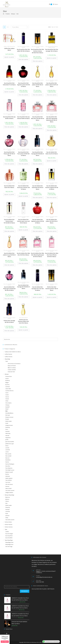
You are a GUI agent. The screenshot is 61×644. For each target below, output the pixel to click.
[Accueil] (4, 14)
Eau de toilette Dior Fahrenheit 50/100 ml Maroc (38, 187)
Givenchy (8, 427)
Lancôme (8, 450)
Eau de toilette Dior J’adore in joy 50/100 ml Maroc (9, 255)
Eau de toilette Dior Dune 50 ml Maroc (9, 187)
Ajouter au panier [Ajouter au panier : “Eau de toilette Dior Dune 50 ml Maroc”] (9, 194)
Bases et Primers (12, 366)
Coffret (5, 46)
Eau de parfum (23, 46)
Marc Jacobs (8, 454)
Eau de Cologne (9, 534)
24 (54, 27)
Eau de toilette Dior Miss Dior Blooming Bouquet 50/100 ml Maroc (38, 255)
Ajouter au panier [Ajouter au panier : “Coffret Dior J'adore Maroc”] (9, 57)
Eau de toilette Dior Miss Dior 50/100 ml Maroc (23, 254)
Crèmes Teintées (12, 370)
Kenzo (7, 446)
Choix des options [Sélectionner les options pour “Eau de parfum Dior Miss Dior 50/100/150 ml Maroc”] (38, 129)
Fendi (7, 423)
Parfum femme (25, 318)
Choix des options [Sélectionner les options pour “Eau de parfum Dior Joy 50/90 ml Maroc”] (9, 127)
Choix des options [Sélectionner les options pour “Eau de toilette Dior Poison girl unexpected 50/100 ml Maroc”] (9, 299)
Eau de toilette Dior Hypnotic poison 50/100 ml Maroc (38, 221)
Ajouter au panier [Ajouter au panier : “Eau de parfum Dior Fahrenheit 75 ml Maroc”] (9, 92)
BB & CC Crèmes (12, 368)
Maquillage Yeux (9, 544)
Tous (57, 27)
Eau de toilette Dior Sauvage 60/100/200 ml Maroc (23, 287)
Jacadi (7, 440)
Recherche (25, 591)
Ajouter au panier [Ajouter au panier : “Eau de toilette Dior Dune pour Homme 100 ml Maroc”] (23, 196)
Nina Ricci (8, 466)
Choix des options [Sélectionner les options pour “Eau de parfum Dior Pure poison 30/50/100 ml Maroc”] (23, 164)
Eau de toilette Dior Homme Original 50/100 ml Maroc (52, 187)
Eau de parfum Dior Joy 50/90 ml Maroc (9, 118)
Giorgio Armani (9, 425)
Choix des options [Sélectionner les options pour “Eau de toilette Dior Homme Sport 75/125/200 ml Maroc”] (9, 231)
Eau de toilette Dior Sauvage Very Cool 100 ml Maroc (38, 289)
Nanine (7, 462)
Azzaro (7, 378)
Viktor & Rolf (8, 488)
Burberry (8, 380)
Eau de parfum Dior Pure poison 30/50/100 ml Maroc (23, 154)
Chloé (7, 401)
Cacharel (8, 387)
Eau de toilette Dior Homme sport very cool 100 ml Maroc (23, 221)
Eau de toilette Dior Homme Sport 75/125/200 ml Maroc (9, 221)
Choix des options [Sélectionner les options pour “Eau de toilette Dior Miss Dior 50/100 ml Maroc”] (23, 263)
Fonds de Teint (11, 372)
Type (6, 529)
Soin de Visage (9, 546)
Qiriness (7, 516)
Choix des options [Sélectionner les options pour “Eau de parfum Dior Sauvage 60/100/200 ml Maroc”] (38, 164)
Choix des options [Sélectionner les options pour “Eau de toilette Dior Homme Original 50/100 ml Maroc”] (52, 198)
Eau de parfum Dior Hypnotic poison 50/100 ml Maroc (23, 85)
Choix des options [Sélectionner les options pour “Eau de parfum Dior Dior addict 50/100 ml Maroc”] (23, 59)
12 (52, 27)
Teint (7, 361)
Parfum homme (52, 47)
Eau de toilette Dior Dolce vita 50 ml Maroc (52, 153)
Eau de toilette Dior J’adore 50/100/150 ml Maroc (52, 221)
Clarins (7, 501)
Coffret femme (10, 46)
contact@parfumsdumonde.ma (44, 577)
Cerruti (7, 397)
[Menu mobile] (55, 4)
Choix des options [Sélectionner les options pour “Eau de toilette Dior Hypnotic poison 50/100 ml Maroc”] (38, 231)
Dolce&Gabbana (9, 413)
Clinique (7, 405)
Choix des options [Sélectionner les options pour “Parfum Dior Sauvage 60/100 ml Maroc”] (9, 331)
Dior (14, 46)
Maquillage (7, 359)
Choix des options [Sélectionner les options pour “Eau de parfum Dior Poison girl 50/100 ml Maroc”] (9, 164)
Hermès (7, 435)
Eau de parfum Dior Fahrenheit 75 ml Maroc (9, 84)
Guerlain (7, 431)
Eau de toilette (23, 114)
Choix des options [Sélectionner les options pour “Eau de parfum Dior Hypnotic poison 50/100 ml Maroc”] (23, 95)
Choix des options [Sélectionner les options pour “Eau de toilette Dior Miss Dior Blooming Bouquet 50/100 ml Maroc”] (38, 265)
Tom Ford (8, 482)
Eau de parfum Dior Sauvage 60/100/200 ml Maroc (38, 154)
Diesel (7, 409)
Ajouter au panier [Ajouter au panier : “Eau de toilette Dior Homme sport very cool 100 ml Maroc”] (23, 230)
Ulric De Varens (9, 484)
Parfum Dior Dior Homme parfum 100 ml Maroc (52, 289)
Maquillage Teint (9, 542)
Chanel (7, 399)
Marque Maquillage (9, 495)
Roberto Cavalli (9, 472)
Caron (7, 393)
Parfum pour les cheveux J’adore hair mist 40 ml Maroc (23, 321)
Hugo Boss (8, 438)
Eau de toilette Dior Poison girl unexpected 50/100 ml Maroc (9, 289)
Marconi (7, 458)
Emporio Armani (9, 417)
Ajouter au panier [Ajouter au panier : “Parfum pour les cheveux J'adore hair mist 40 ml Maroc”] (23, 330)
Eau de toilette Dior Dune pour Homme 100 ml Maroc (23, 187)
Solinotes (8, 476)
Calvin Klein (8, 389)
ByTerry (7, 499)
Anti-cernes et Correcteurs (14, 364)
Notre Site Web (40, 582)
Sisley (7, 518)
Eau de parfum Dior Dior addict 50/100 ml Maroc (23, 50)
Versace (7, 486)
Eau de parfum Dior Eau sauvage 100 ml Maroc (52, 50)
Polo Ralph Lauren (10, 470)
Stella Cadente (9, 478)
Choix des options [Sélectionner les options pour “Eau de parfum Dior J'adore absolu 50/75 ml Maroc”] (52, 95)
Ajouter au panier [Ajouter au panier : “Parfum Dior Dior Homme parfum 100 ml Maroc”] (52, 297)
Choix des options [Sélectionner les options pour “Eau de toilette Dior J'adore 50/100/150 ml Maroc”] (52, 231)
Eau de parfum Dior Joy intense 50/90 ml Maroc (23, 118)
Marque (56, 46)
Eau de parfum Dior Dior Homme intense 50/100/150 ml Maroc (38, 51)
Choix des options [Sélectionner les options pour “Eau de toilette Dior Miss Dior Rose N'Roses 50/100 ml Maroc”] (52, 265)
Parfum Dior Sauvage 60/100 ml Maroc (9, 321)
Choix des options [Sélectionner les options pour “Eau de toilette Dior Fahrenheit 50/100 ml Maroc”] (38, 198)
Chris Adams (8, 403)
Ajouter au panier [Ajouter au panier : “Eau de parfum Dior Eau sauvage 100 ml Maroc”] (52, 58)
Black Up (8, 497)
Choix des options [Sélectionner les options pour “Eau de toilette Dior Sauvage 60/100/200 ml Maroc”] (23, 297)
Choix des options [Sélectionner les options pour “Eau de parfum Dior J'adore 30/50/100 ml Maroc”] (38, 95)
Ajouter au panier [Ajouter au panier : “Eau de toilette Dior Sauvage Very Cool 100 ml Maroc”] (38, 297)
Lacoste (7, 448)
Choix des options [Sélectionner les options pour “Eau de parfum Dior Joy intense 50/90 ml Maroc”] (23, 127)
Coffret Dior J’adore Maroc (9, 49)
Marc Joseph (8, 456)
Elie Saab (8, 415)
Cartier (7, 395)
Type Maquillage (9, 540)
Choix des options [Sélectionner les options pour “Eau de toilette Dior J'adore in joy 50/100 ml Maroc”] (9, 265)
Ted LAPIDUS (8, 480)
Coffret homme (8, 357)
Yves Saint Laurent (10, 490)
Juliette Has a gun (10, 444)
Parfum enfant (8, 522)
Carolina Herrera (9, 391)
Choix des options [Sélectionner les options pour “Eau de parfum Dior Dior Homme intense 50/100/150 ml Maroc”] (38, 61)
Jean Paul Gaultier (10, 442)
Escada (7, 419)
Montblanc (8, 460)
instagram (5, 642)
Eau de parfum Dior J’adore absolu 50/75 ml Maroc (52, 85)
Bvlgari (7, 383)
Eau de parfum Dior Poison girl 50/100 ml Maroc (9, 154)
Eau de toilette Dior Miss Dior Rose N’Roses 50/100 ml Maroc (52, 255)
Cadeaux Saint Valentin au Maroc (13, 352)
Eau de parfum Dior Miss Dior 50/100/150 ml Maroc (38, 118)
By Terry (7, 385)
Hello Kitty (8, 433)
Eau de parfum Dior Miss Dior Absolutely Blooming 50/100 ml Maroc (52, 119)
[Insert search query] (30, 339)
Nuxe (7, 513)
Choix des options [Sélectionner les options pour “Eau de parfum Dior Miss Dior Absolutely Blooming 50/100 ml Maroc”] (52, 130)
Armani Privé (8, 376)
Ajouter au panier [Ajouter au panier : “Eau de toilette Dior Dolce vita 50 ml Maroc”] (52, 161)
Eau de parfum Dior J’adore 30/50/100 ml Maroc (38, 85)
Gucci (7, 429)
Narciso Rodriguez (10, 464)
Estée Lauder (9, 421)
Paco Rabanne (9, 468)
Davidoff (7, 407)
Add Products (51, 589)
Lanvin (7, 452)
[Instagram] (7, 634)
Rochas (7, 474)
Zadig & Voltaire (9, 492)
